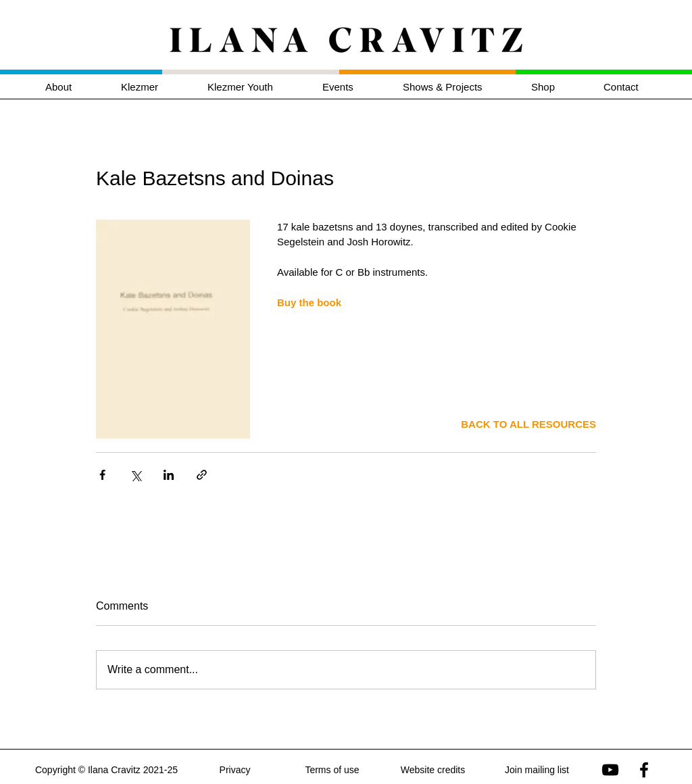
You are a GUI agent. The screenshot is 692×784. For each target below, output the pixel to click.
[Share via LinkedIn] (169, 475)
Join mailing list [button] (537, 770)
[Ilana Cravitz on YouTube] (610, 770)
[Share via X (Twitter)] (135, 475)
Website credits (433, 770)
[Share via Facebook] (102, 475)
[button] (154, 87)
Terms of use (332, 770)
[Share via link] (202, 475)
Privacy (235, 770)
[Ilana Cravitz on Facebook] (644, 770)
